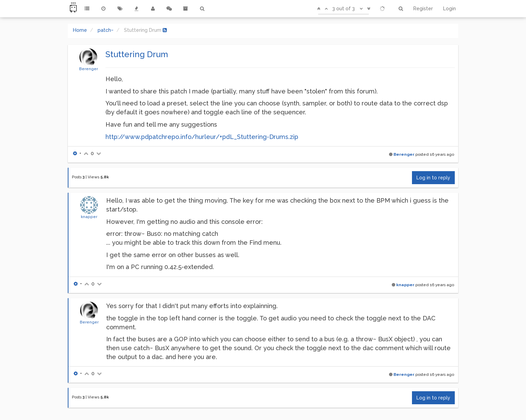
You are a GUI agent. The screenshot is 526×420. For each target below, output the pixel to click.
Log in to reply (433, 178)
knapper (89, 217)
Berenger (89, 69)
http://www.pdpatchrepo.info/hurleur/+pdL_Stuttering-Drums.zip (202, 137)
